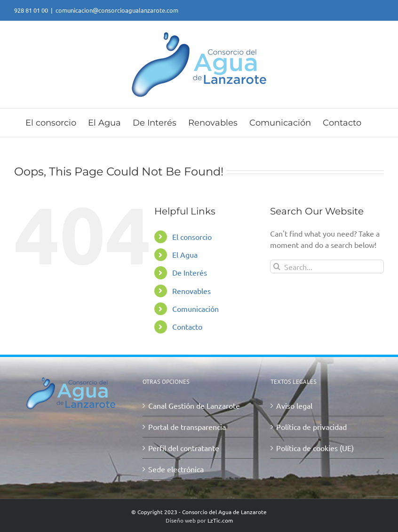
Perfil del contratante (184, 448)
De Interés (190, 272)
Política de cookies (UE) (315, 448)
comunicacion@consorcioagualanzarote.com (117, 10)
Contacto (187, 326)
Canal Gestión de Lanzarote (194, 405)
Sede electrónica (176, 469)
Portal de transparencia (187, 427)
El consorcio (192, 237)
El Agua (185, 254)
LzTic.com (220, 520)
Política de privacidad (311, 427)
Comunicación (195, 309)
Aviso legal (294, 405)
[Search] (277, 266)
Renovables (191, 291)
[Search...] (327, 266)
